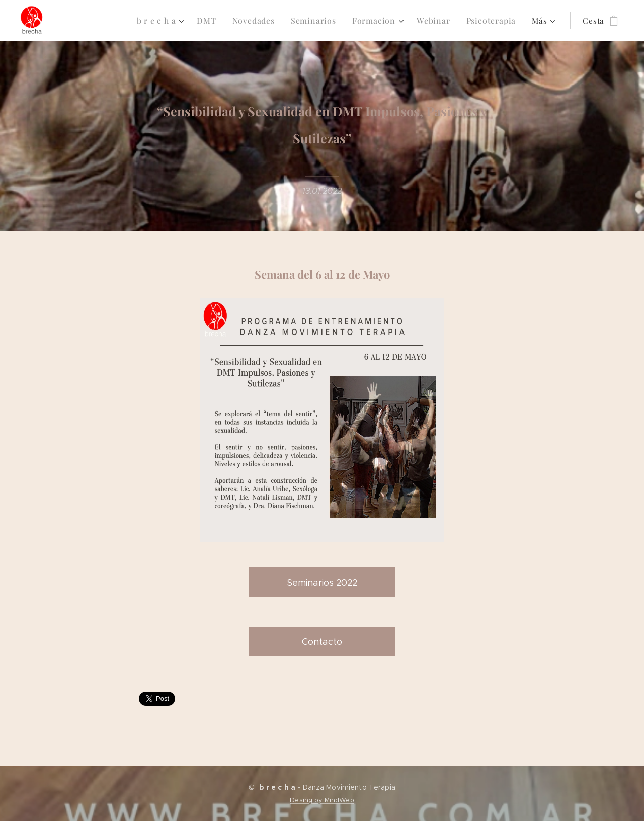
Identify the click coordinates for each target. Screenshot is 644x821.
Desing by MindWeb (322, 800)
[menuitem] (102, 21)
